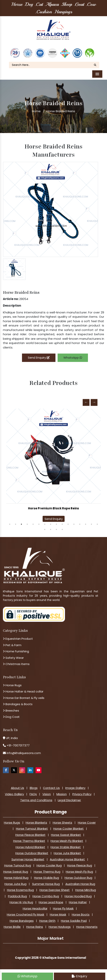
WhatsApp (73, 355)
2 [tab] (16, 522)
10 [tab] (62, 522)
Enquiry (79, 976)
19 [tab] (56, 527)
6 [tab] (39, 522)
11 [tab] (68, 522)
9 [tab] (56, 522)
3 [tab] (21, 522)
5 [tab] (33, 522)
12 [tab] (74, 522)
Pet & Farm (12, 643)
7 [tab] (45, 522)
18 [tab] (51, 527)
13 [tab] (80, 522)
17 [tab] (45, 527)
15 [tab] (91, 522)
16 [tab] (97, 522)
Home (36, 109)
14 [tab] (86, 522)
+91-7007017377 (18, 743)
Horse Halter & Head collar (23, 689)
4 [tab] (27, 522)
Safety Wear (13, 655)
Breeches (11, 708)
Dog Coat (11, 714)
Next (94, 400)
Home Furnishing (16, 649)
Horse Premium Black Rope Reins (53, 506)
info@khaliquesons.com (23, 750)
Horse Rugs (12, 683)
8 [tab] (51, 522)
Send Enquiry (39, 355)
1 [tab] (10, 522)
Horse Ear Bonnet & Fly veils (24, 695)
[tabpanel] (53, 464)
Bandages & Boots (18, 702)
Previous (86, 400)
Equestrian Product (18, 636)
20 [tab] (62, 527)
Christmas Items (16, 661)
